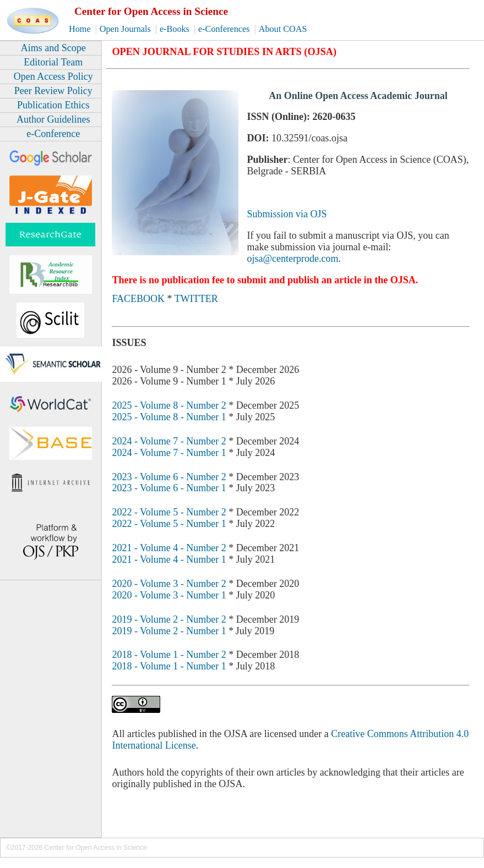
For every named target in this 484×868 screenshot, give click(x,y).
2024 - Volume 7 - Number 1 (169, 453)
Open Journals (126, 29)
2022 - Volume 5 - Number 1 (169, 524)
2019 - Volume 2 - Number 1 (169, 631)
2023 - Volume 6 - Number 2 (169, 477)
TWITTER (196, 299)
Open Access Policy (53, 76)
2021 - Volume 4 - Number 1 (169, 559)
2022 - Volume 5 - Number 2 (169, 512)
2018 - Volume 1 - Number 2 (169, 655)
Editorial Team (53, 62)
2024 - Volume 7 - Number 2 (169, 441)
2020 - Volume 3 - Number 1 (169, 595)
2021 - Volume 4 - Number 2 (169, 548)
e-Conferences (225, 29)
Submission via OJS (287, 214)
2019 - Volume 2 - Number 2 (169, 619)
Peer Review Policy (53, 91)
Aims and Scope (53, 48)
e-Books (176, 29)
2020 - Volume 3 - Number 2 (169, 584)
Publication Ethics (53, 105)
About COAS (283, 29)
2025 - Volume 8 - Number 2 (169, 405)
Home (81, 29)
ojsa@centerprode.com (292, 259)
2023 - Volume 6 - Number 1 (169, 488)
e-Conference (53, 134)
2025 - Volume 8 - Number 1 (169, 417)
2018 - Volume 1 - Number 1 (169, 666)
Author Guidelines (53, 119)
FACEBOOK (138, 299)
